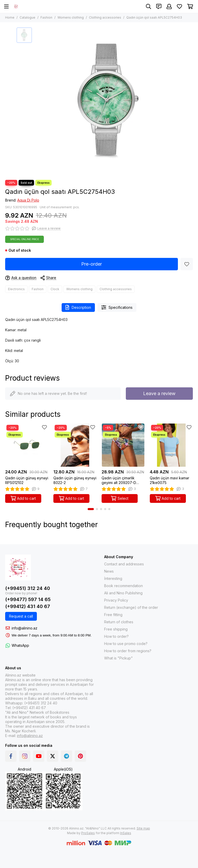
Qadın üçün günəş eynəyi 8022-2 (75, 480)
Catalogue (27, 17)
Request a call (21, 616)
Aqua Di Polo (28, 200)
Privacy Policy (116, 600)
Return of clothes (119, 622)
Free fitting (113, 615)
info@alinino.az (24, 628)
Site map (143, 828)
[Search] (148, 6)
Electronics (16, 289)
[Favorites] (179, 6)
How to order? (116, 636)
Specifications (117, 307)
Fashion (46, 17)
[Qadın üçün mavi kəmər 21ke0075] (171, 445)
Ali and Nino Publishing (123, 593)
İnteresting (113, 578)
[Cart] (190, 6)
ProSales (88, 833)
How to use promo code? (126, 644)
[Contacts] (159, 6)
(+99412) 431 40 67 (28, 606)
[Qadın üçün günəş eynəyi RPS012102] (27, 445)
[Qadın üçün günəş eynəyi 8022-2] (75, 445)
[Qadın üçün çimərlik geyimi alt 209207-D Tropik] (123, 445)
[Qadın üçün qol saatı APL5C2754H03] (108, 101)
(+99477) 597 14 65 (28, 599)
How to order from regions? (128, 651)
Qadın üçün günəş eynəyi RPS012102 (27, 480)
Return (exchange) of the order (131, 607)
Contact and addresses (124, 564)
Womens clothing (71, 17)
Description (78, 307)
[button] (91, 509)
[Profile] (169, 6)
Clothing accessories (105, 17)
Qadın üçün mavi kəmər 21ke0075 (170, 480)
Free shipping (116, 629)
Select (120, 498)
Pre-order (92, 264)
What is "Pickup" (118, 658)
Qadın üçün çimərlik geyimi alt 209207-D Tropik (119, 480)
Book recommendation (123, 586)
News (109, 571)
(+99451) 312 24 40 (28, 588)
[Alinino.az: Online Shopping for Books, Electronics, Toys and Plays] (16, 6)
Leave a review (159, 393)
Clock (55, 289)
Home (10, 17)
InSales (126, 833)
